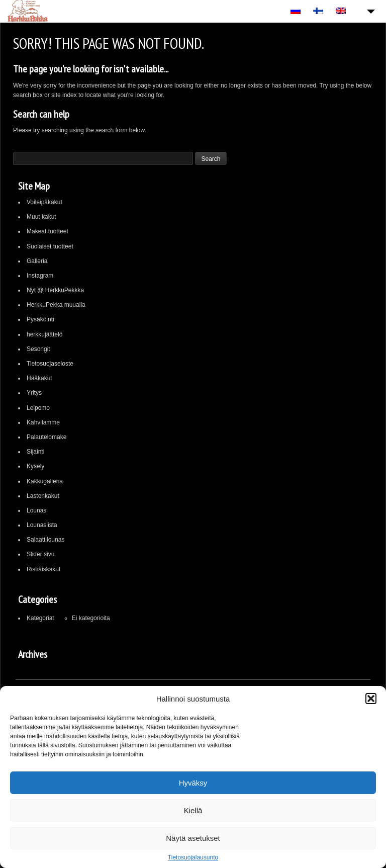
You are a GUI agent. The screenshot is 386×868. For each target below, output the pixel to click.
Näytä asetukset (193, 838)
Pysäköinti (40, 319)
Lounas (36, 510)
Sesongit (38, 349)
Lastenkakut (43, 496)
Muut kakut (41, 217)
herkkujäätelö (44, 334)
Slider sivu (40, 554)
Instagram (40, 276)
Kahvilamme (43, 422)
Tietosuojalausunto (193, 857)
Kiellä (193, 810)
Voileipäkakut (44, 202)
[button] (371, 699)
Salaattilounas (45, 540)
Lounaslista (42, 525)
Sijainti (35, 452)
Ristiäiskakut (43, 569)
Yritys (34, 393)
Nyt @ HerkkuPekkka (55, 290)
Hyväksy (193, 783)
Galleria (37, 261)
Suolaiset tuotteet (50, 246)
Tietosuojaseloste (50, 364)
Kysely (35, 466)
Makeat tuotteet (47, 231)
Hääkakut (39, 378)
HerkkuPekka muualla (56, 305)
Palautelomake (46, 437)
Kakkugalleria (45, 481)
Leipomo (38, 408)
